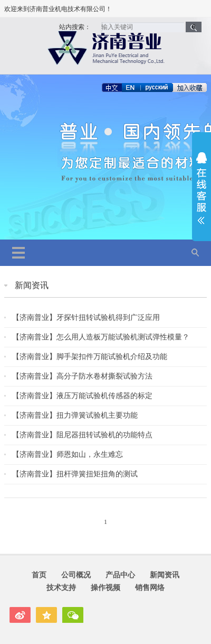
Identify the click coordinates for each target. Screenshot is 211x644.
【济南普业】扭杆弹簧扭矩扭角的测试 (75, 474)
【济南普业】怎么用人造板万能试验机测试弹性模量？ (101, 337)
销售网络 (150, 587)
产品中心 (120, 575)
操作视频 (105, 587)
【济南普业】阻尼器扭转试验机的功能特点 (82, 435)
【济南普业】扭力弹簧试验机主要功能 (75, 415)
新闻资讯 (32, 285)
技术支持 (61, 587)
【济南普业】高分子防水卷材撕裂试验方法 (82, 376)
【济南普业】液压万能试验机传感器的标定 (82, 395)
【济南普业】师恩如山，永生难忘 (68, 454)
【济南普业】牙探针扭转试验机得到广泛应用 (86, 317)
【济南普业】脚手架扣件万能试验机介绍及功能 (90, 356)
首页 (39, 575)
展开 (202, 188)
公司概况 (76, 575)
